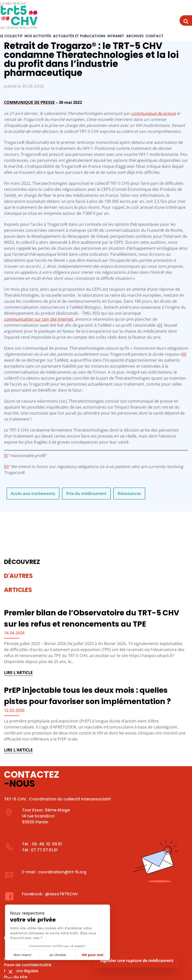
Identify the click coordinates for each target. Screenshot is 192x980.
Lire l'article (18, 673)
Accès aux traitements (33, 493)
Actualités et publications (79, 36)
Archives (135, 36)
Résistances (129, 493)
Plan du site (16, 977)
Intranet (116, 36)
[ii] (184, 354)
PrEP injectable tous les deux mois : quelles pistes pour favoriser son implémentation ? (87, 696)
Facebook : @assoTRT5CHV (50, 894)
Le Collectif (11, 36)
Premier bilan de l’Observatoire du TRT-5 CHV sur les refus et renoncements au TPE (92, 618)
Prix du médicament (86, 493)
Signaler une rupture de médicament (137, 961)
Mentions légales (21, 971)
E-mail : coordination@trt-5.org (54, 872)
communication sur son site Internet (38, 319)
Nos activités (38, 36)
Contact (154, 36)
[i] (160, 325)
